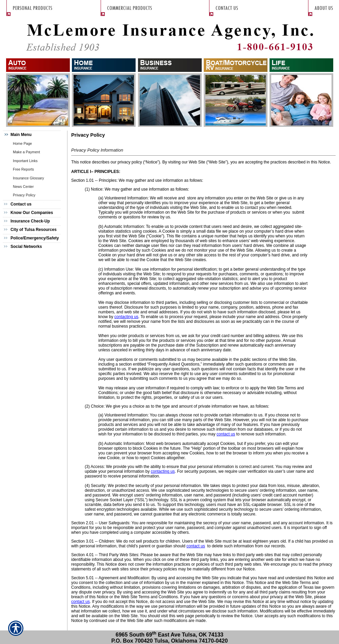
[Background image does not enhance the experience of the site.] (34, 135)
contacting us (126, 317)
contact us (226, 434)
